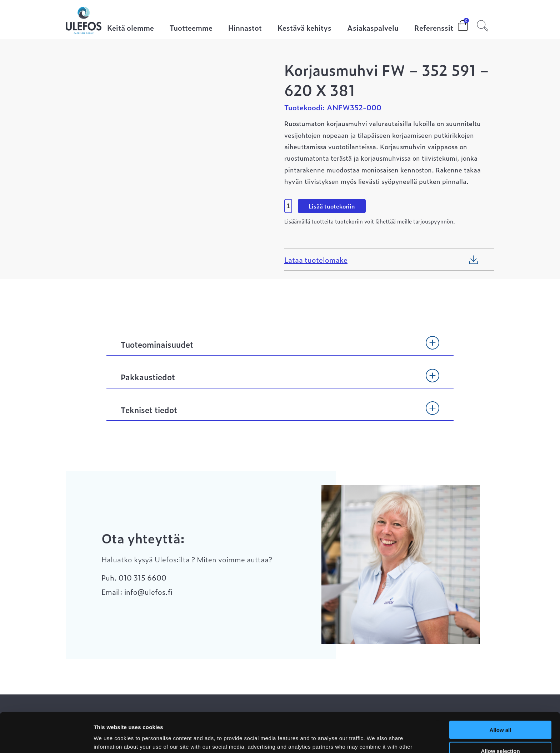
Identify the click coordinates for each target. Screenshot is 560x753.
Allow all (501, 690)
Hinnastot (245, 28)
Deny (501, 732)
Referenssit (434, 28)
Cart (457, 23)
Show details (375, 739)
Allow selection (500, 711)
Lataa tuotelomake (316, 260)
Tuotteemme (191, 28)
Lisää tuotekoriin (332, 206)
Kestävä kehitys (304, 28)
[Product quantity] (288, 206)
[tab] (280, 348)
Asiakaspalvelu (373, 28)
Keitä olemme (131, 28)
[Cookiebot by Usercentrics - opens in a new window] (46, 739)
